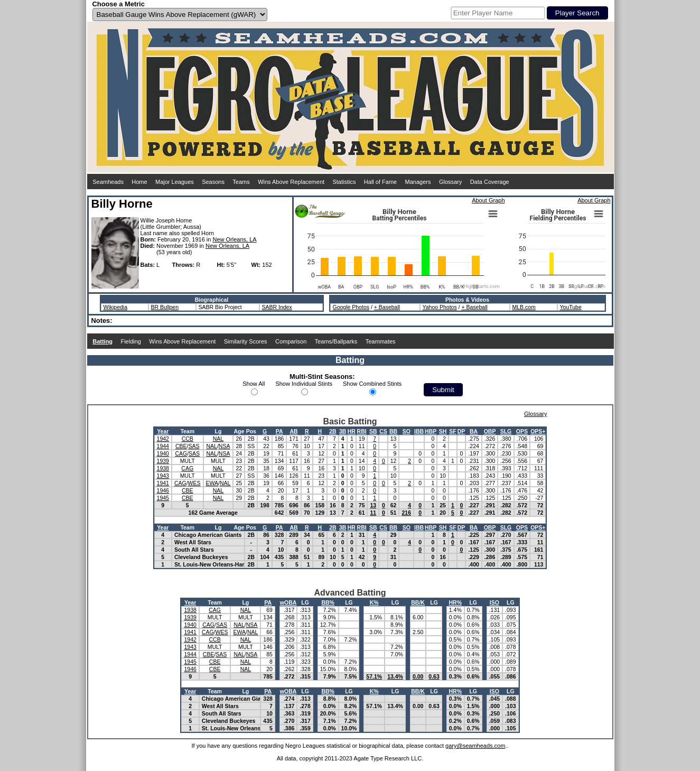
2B (333, 431)
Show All (254, 384)
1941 (163, 483)
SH (443, 431)
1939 (163, 461)
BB (393, 431)
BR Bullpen (165, 307)
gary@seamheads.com (475, 746)
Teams (241, 182)
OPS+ (538, 431)
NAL (218, 439)
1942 (163, 439)
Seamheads (108, 182)
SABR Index (277, 307)
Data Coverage (490, 182)
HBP (431, 431)
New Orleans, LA (234, 239)
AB (294, 431)
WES (194, 483)
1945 (163, 498)
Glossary (450, 182)
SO (407, 431)
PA (279, 431)
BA (474, 431)
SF (452, 431)
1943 (163, 476)
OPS (522, 431)
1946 (163, 490)
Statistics (344, 182)
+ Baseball (387, 307)
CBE (181, 446)
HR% (455, 602)
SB (373, 431)
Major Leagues (175, 182)
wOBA (288, 602)
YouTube (571, 307)
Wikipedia (116, 307)
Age (239, 431)
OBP (490, 431)
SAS (194, 446)
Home (139, 182)
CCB (188, 439)
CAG (181, 453)
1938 (163, 468)
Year (163, 431)
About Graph (488, 200)
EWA (212, 483)
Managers (418, 182)
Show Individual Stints (304, 384)
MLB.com (524, 307)
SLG (506, 431)
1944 (163, 446)
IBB (419, 431)
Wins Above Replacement (291, 182)
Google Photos (351, 307)
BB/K (418, 602)
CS (383, 431)
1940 (163, 453)
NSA (225, 446)
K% (374, 602)
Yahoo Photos (440, 307)
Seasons (213, 182)
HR (352, 431)
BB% (328, 602)
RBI (362, 431)
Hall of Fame (380, 182)
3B (343, 431)
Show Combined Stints (372, 384)
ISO (494, 602)
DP (461, 431)
